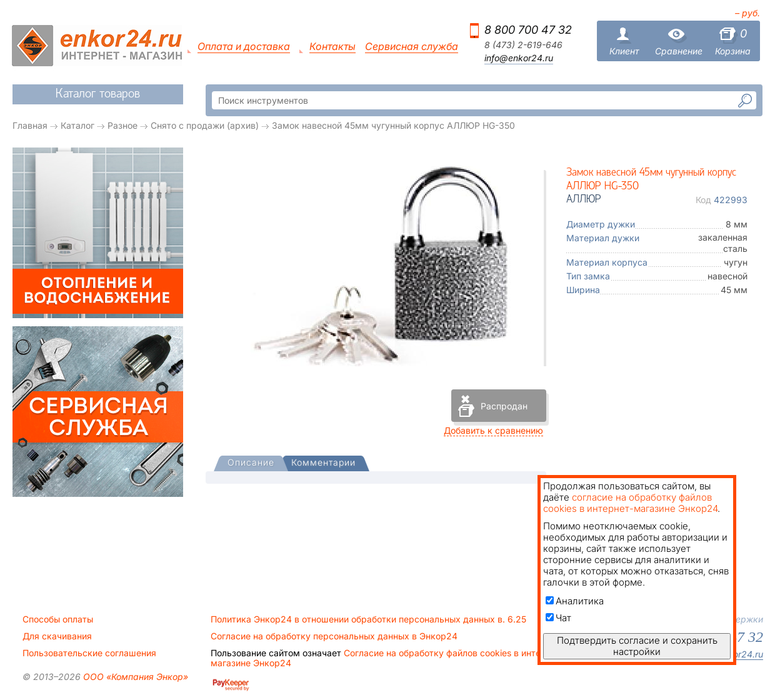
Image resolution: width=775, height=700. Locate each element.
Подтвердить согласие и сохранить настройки (637, 646)
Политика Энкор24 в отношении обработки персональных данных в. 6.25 (368, 619)
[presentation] (251, 463)
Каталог (77, 125)
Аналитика (575, 601)
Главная (30, 125)
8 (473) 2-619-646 (523, 45)
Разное (122, 125)
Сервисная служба (412, 47)
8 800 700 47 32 (528, 30)
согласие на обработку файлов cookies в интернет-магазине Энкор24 (630, 503)
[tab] (251, 464)
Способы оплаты (58, 619)
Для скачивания (57, 636)
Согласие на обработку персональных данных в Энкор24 (334, 636)
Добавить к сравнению (493, 430)
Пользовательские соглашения (89, 653)
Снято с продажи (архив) (205, 125)
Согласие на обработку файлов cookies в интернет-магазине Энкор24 (387, 658)
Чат (558, 618)
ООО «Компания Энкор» (134, 677)
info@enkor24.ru (519, 58)
